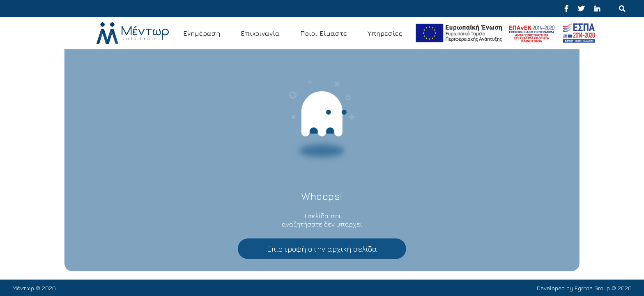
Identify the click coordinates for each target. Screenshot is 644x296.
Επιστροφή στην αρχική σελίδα (322, 249)
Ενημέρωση (202, 33)
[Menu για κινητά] (622, 9)
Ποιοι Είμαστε (324, 33)
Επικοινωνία (260, 33)
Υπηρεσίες (385, 33)
